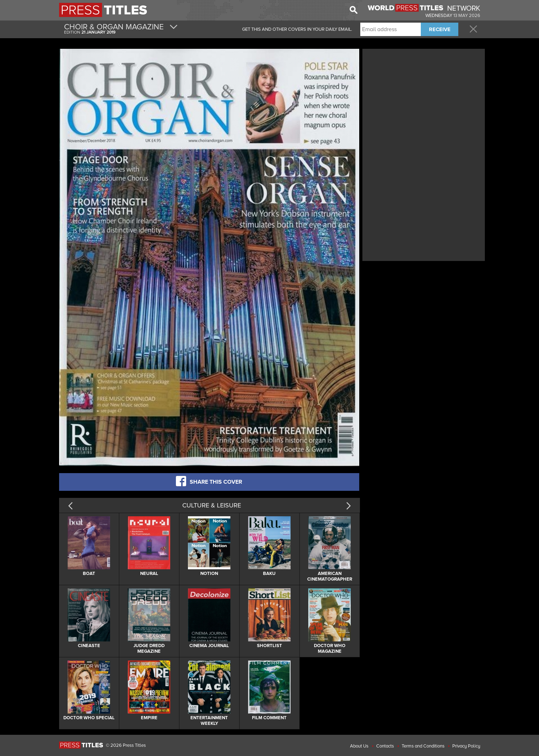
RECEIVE (440, 29)
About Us (359, 746)
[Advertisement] (424, 100)
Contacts (385, 746)
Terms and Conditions (423, 746)
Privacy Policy (466, 746)
